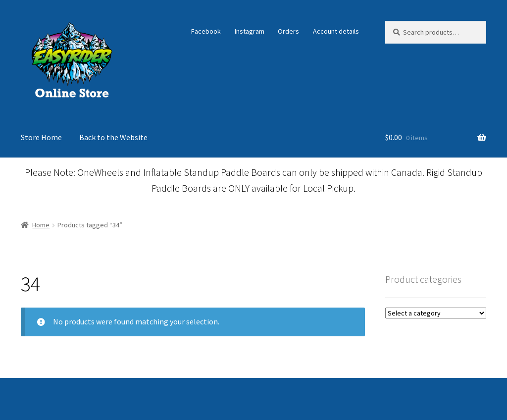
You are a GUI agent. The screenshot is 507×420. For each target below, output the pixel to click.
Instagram (250, 31)
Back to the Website (113, 137)
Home (41, 225)
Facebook (206, 31)
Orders (288, 31)
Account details (336, 31)
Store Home (41, 137)
